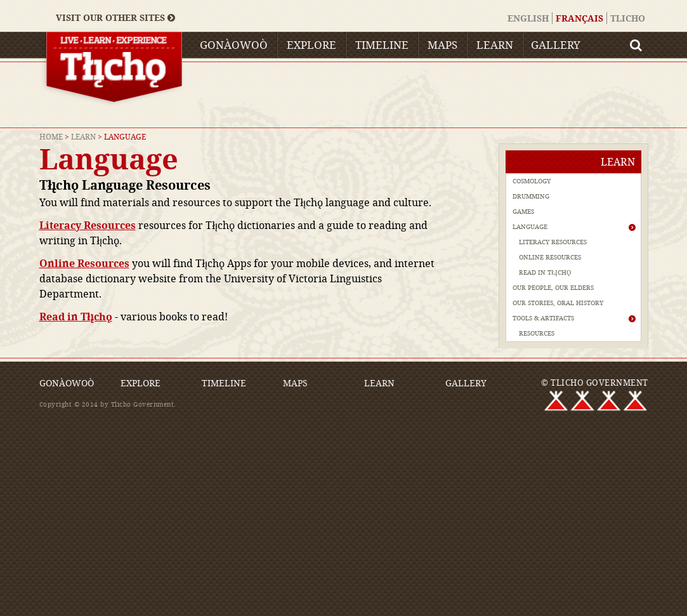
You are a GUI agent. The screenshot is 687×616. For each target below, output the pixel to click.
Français (579, 18)
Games (523, 212)
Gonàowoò (234, 45)
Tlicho (628, 18)
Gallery (556, 45)
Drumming (531, 196)
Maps (442, 45)
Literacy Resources (553, 242)
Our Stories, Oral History (558, 303)
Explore (311, 45)
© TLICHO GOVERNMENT (595, 383)
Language (530, 227)
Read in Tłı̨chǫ (76, 317)
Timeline (382, 45)
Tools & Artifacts (543, 318)
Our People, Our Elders (553, 288)
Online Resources (550, 257)
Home (51, 136)
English (528, 18)
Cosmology (532, 181)
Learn (495, 45)
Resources (537, 333)
